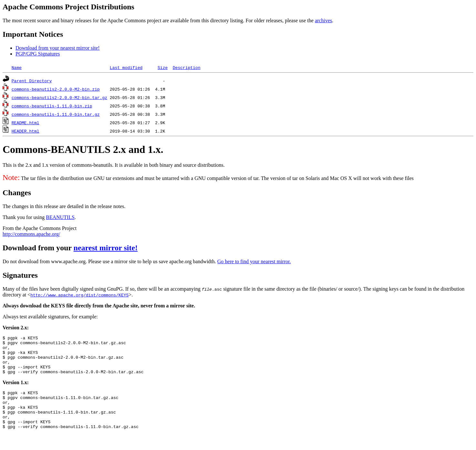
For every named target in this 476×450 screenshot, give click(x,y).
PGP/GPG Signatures (38, 54)
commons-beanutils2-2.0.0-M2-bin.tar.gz (59, 97)
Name (17, 67)
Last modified (126, 67)
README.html (25, 123)
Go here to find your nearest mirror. (254, 261)
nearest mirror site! (106, 248)
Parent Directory (32, 81)
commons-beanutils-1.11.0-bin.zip (52, 106)
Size (162, 67)
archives (324, 20)
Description (187, 67)
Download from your (38, 248)
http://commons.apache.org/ (31, 234)
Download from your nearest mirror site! (58, 48)
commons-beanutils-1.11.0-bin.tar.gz (56, 114)
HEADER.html (25, 131)
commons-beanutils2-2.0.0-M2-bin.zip (56, 89)
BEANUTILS (60, 217)
